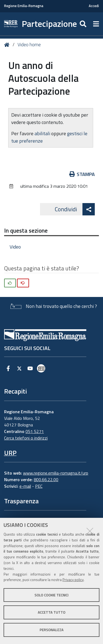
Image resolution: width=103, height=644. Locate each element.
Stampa (82, 174)
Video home (29, 45)
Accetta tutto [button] (52, 612)
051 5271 (35, 431)
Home (8, 45)
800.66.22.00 (46, 480)
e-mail (25, 486)
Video (15, 247)
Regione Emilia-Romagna (24, 6)
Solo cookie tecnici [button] (51, 595)
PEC (39, 486)
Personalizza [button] (52, 630)
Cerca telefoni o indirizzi (26, 438)
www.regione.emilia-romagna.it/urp (56, 473)
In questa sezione (26, 230)
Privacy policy (73, 580)
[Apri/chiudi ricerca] (84, 24)
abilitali (43, 133)
